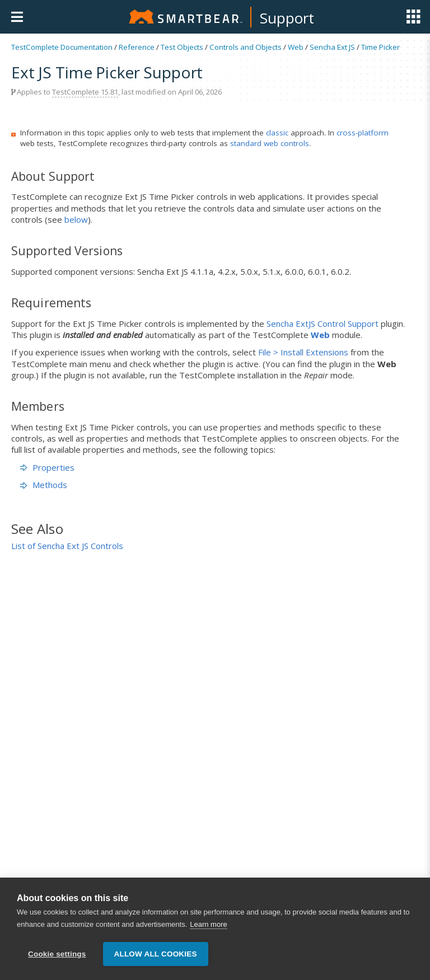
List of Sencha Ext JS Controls (67, 546)
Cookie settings (57, 955)
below (76, 219)
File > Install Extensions (303, 352)
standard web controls (270, 143)
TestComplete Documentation (62, 47)
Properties (47, 467)
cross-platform (363, 133)
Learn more (208, 925)
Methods (44, 485)
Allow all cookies (156, 955)
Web (296, 47)
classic (277, 133)
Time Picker (380, 47)
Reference (137, 47)
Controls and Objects (246, 47)
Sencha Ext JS (332, 47)
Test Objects (182, 47)
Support (287, 18)
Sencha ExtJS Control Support (322, 323)
